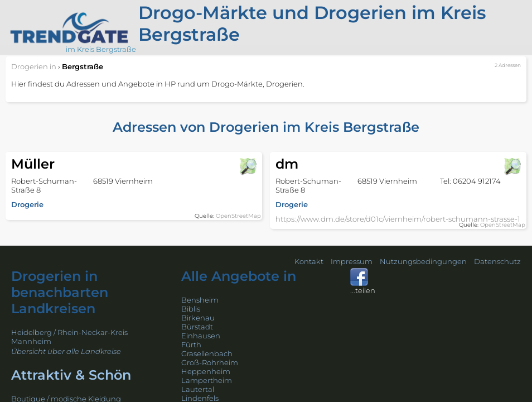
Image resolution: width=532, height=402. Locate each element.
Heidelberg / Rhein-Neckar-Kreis (69, 332)
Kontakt (309, 261)
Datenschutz (497, 261)
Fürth (191, 344)
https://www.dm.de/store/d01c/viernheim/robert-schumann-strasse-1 (398, 219)
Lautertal (198, 389)
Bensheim (200, 300)
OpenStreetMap (238, 216)
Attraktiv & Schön (71, 375)
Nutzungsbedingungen (423, 261)
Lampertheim (207, 380)
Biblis (191, 309)
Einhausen (201, 336)
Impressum (352, 261)
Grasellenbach (207, 353)
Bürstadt (197, 327)
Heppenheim (206, 371)
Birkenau (198, 318)
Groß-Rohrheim (210, 362)
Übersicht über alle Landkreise (66, 351)
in (34, 66)
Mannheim (31, 341)
